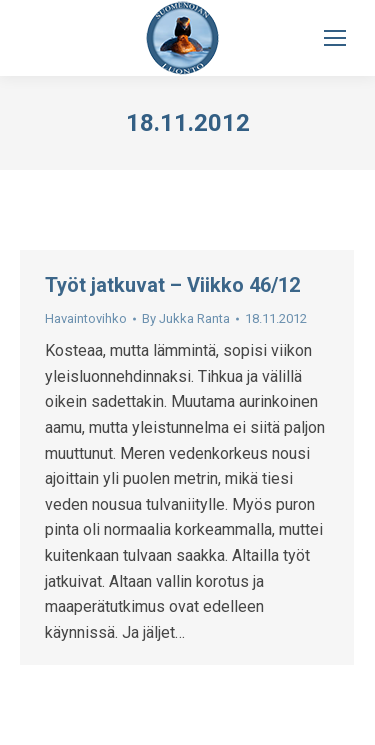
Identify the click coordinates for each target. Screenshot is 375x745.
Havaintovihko (86, 318)
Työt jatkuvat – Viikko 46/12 (172, 285)
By (186, 318)
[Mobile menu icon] (335, 38)
